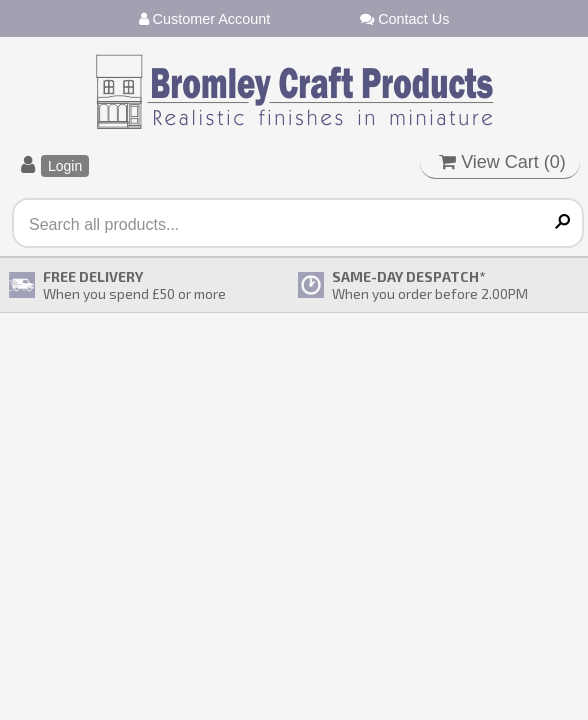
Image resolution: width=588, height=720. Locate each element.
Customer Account (205, 19)
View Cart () (502, 162)
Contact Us (404, 19)
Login (65, 166)
